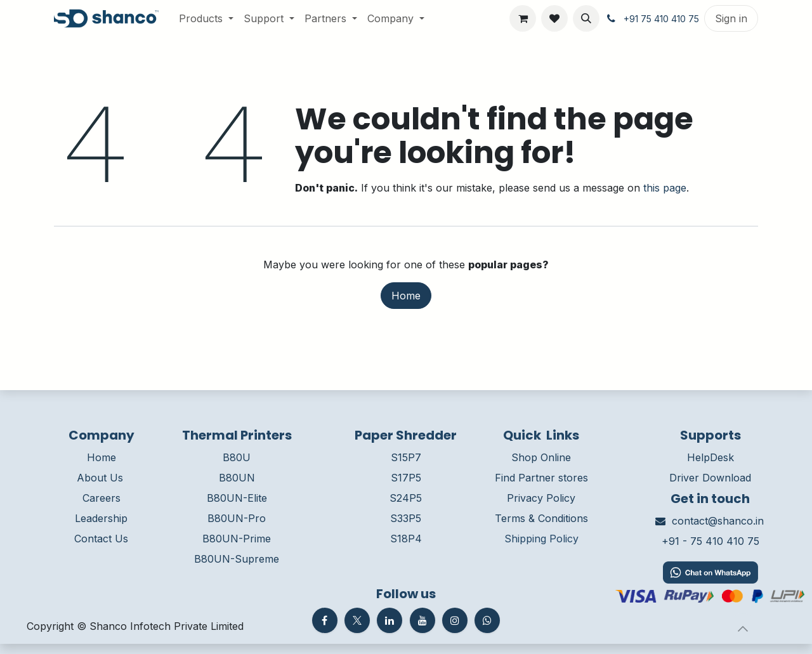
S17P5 (406, 478)
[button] (586, 18)
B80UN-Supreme (237, 559)
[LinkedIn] (390, 620)
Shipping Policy (541, 539)
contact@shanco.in (718, 521)
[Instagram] (455, 620)
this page (665, 188)
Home (406, 296)
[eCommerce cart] (523, 18)
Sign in (731, 18)
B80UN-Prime (237, 539)
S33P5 (406, 518)
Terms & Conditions (541, 518)
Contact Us (101, 539)
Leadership (101, 518)
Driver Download (710, 478)
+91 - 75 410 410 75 (710, 541)
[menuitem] (206, 18)
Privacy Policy (541, 498)
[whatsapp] (487, 620)
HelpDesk (710, 457)
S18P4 (406, 539)
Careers (101, 498)
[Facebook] (325, 620)
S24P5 (406, 498)
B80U (237, 457)
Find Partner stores (541, 478)
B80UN (237, 478)
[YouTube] (422, 620)
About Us (100, 478)
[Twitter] (357, 620)
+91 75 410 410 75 (661, 19)
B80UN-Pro (237, 518)
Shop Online (541, 457)
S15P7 (406, 457)
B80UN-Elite (237, 498)
